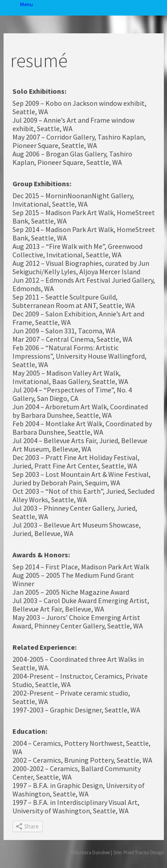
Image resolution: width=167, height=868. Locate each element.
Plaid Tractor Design (144, 852)
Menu (10, 8)
